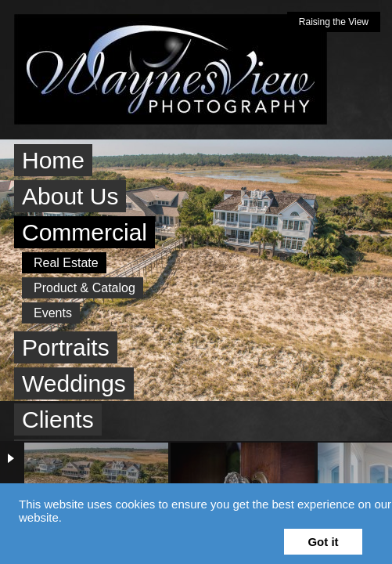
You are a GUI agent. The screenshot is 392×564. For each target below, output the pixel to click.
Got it (323, 542)
